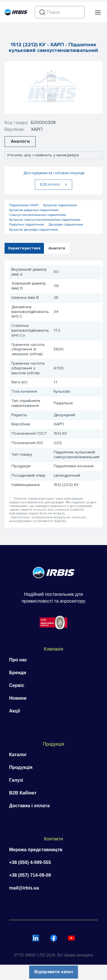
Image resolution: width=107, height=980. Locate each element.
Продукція (21, 767)
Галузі (16, 780)
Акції (15, 711)
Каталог (18, 755)
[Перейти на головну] (16, 14)
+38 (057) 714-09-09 (30, 875)
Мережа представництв (36, 850)
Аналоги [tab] (57, 248)
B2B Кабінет (23, 793)
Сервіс (17, 685)
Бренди (18, 673)
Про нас (18, 660)
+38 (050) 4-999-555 (30, 862)
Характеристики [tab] (24, 248)
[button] (98, 12)
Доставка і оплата (29, 806)
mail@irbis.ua (24, 888)
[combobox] (60, 12)
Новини (18, 698)
